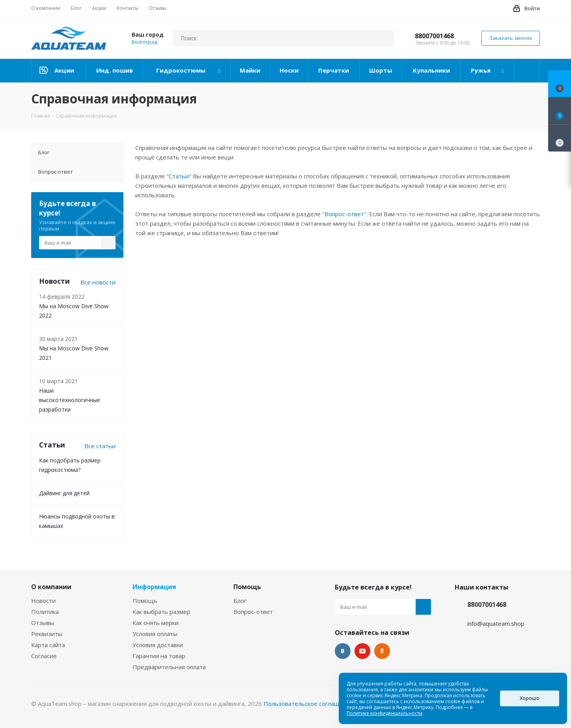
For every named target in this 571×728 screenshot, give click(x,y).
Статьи (179, 176)
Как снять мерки (156, 623)
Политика (45, 612)
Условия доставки (158, 645)
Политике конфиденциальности (384, 713)
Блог (240, 601)
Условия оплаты (155, 634)
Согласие (44, 656)
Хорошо (530, 698)
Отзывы (43, 623)
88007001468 (434, 36)
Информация (154, 587)
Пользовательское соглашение (308, 704)
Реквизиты (47, 634)
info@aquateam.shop (496, 623)
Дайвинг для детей (64, 493)
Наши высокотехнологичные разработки (70, 400)
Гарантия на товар (159, 656)
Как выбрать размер (161, 612)
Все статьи (100, 446)
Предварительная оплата (169, 667)
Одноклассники (382, 651)
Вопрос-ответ (344, 214)
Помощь (145, 601)
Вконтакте (343, 651)
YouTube (362, 651)
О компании (51, 587)
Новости (43, 601)
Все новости (98, 282)
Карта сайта (48, 645)
